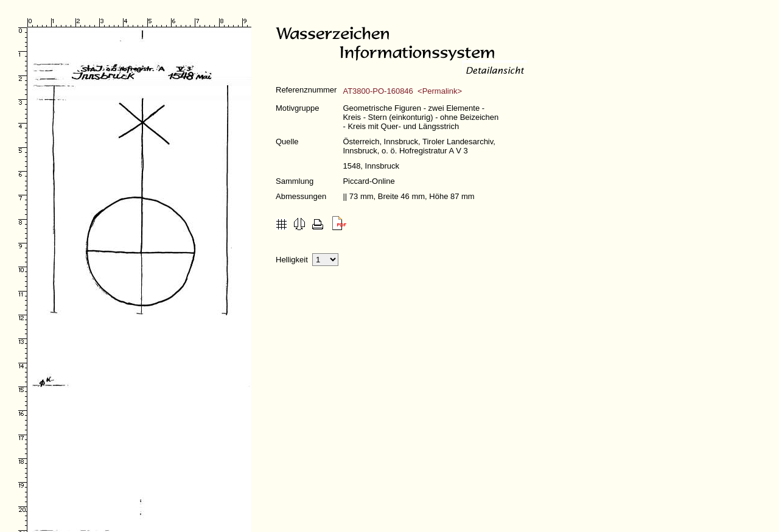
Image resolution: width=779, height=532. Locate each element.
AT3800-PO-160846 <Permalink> (402, 91)
